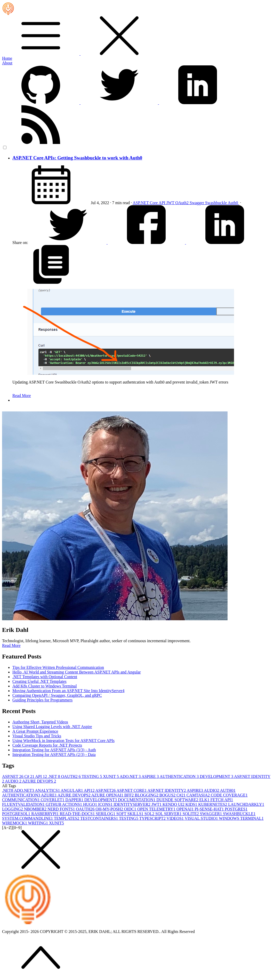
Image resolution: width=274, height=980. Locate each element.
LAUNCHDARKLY (246, 804)
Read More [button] (11, 645)
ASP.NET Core (146, 203)
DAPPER (75, 800)
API (163, 203)
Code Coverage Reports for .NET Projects (47, 745)
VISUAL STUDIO (202, 818)
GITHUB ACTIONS (64, 804)
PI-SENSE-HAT (210, 809)
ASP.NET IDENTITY (167, 790)
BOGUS (168, 795)
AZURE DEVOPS (39, 781)
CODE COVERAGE (229, 795)
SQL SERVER (169, 814)
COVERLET (53, 800)
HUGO (91, 804)
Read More (22, 396)
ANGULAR (72, 790)
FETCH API (222, 800)
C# (30, 776)
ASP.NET (13, 776)
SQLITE (191, 814)
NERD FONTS (62, 809)
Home (7, 58)
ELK (205, 800)
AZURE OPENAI (108, 795)
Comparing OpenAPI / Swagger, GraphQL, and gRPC (57, 695)
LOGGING (13, 809)
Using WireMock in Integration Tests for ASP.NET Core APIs (63, 741)
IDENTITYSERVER (132, 804)
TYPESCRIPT (153, 818)
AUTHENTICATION (180, 776)
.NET (55, 776)
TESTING (92, 776)
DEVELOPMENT (217, 776)
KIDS (192, 804)
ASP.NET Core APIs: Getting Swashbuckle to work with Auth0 (77, 158)
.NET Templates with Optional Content (45, 677)
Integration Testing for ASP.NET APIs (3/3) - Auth (54, 750)
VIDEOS (175, 818)
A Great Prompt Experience (35, 731)
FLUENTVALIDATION (24, 804)
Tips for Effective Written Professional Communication (58, 667)
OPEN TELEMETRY (157, 809)
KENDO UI (174, 804)
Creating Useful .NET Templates (39, 681)
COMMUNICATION (21, 800)
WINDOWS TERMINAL (241, 818)
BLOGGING (147, 795)
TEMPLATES (67, 818)
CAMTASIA (199, 795)
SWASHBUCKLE (239, 814)
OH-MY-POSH (110, 809)
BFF (130, 795)
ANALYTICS (48, 790)
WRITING (39, 823)
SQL (150, 814)
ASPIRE (150, 776)
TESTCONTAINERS (100, 818)
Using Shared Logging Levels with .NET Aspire (52, 727)
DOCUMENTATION (137, 800)
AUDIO (14, 781)
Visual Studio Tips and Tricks (37, 736)
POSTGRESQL (17, 814)
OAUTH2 (71, 776)
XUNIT (111, 776)
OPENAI (186, 809)
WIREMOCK (15, 823)
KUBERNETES (213, 804)
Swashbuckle (216, 203)
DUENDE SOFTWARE (178, 800)
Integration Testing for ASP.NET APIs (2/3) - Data (54, 755)
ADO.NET (131, 776)
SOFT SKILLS (130, 814)
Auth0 (233, 203)
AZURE (49, 795)
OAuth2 (182, 203)
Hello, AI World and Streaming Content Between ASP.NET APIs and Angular (77, 672)
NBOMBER (36, 809)
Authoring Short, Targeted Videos (40, 722)
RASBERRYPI (45, 814)
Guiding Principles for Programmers (42, 700)
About (7, 63)
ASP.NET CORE (132, 790)
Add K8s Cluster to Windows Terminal (45, 686)
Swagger (197, 203)
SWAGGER (211, 814)
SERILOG (106, 814)
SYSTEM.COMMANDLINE (28, 818)
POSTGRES (236, 809)
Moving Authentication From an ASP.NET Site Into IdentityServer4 (68, 691)
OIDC (131, 809)
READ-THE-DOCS (78, 814)
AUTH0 (228, 790)
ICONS (106, 804)
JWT (171, 203)
